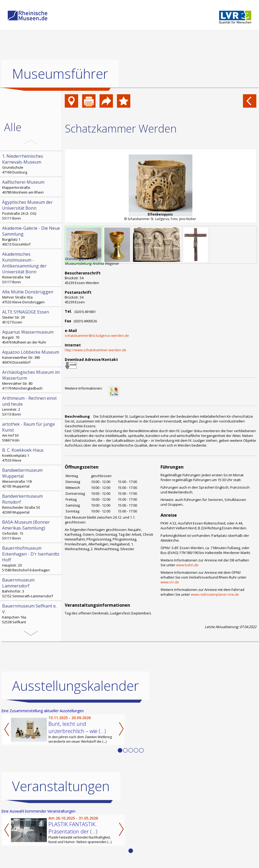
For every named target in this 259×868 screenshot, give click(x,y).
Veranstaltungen (61, 786)
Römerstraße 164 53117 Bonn (31, 268)
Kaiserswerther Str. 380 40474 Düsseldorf (31, 357)
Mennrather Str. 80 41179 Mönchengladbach (31, 380)
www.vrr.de (170, 582)
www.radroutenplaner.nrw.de (215, 594)
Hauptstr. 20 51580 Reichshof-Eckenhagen (31, 559)
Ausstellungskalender (75, 685)
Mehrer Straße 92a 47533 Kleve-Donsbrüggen (31, 297)
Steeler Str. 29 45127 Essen (31, 317)
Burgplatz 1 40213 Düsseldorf (31, 236)
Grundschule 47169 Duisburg (31, 164)
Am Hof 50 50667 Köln (31, 432)
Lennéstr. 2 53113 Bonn (31, 406)
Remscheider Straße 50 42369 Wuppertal (31, 504)
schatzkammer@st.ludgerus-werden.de (97, 335)
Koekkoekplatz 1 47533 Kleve (31, 455)
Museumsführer (60, 74)
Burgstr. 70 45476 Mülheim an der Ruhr (31, 337)
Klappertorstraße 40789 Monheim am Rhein (31, 187)
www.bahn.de (187, 565)
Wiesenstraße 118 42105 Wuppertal (31, 478)
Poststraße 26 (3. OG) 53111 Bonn (31, 210)
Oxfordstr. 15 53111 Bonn (31, 530)
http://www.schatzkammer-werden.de (96, 350)
